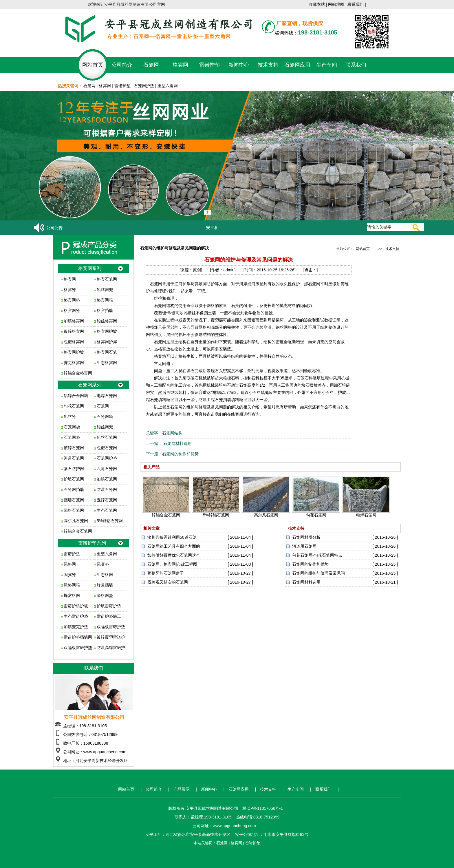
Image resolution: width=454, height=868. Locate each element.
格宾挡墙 (105, 310)
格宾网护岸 (107, 342)
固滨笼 (70, 575)
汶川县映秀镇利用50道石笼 (172, 537)
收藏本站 (317, 4)
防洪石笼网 (107, 489)
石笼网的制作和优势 (180, 454)
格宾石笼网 (107, 279)
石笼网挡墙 (74, 489)
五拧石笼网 (107, 500)
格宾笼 (70, 290)
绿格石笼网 (74, 510)
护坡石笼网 (74, 479)
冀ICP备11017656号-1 (263, 808)
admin (229, 270)
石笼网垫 (72, 437)
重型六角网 (168, 86)
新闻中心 (239, 65)
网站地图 (336, 4)
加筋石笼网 (107, 479)
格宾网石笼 (107, 352)
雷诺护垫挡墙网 (78, 637)
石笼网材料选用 (177, 443)
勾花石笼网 (74, 406)
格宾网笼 (72, 310)
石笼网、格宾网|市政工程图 (172, 564)
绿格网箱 (72, 585)
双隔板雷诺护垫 (111, 627)
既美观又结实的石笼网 (168, 582)
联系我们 (356, 4)
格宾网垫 (72, 300)
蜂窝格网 (72, 595)
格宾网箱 (105, 300)
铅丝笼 (70, 416)
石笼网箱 (105, 416)
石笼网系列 (90, 385)
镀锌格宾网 (74, 331)
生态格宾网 (107, 363)
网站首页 (93, 65)
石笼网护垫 (144, 86)
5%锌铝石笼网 (110, 521)
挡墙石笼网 (74, 500)
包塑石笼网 (107, 448)
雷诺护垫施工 (109, 616)
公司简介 (122, 65)
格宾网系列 (90, 268)
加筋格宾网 (74, 321)
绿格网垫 (105, 595)
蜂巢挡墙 (105, 585)
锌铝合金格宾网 (78, 373)
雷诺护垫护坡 (76, 606)
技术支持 (268, 65)
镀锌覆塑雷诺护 (111, 637)
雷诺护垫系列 (92, 543)
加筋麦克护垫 (76, 627)
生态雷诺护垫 (76, 616)
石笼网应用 (297, 65)
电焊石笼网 (107, 396)
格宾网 (180, 65)
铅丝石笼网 (107, 437)
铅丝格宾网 (107, 321)
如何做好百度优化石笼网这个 (174, 555)
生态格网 (105, 575)
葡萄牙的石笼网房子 (166, 573)
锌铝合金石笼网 (78, 531)
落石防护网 (74, 469)
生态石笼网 (107, 510)
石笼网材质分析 (306, 537)
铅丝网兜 (105, 290)
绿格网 (70, 564)
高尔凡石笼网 (76, 521)
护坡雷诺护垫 (109, 606)
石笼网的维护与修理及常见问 (318, 573)
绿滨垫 (103, 564)
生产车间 (327, 65)
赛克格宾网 (74, 363)
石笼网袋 (72, 427)
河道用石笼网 (304, 546)
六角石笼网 (107, 469)
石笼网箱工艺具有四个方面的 (174, 546)
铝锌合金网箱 (76, 396)
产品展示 (182, 789)
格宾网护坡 (107, 331)
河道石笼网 (74, 458)
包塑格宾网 (74, 342)
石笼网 (151, 65)
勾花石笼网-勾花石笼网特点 (317, 555)
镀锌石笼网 (74, 448)
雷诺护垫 (210, 65)
